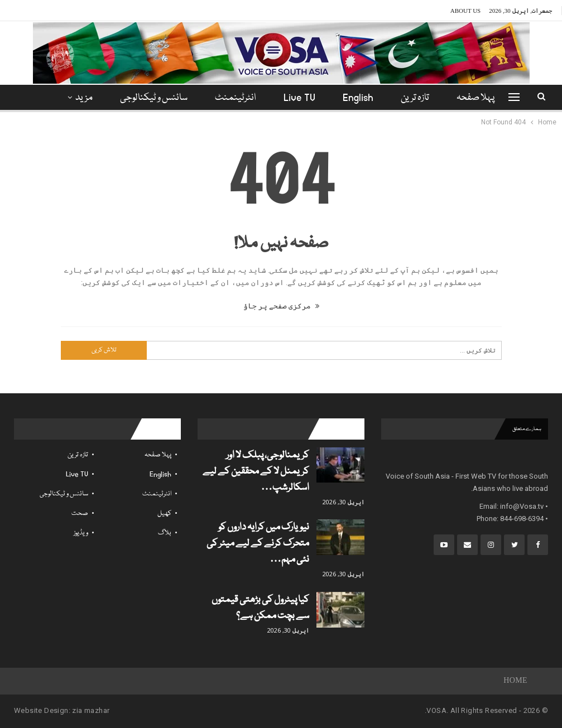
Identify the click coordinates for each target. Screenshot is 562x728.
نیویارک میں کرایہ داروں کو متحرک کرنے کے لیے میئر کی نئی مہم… (258, 544)
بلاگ (165, 533)
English (358, 98)
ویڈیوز (81, 533)
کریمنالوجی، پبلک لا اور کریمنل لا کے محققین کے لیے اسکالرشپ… (256, 472)
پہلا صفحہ (475, 98)
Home (515, 681)
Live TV (299, 98)
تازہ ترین (415, 98)
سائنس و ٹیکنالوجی (154, 98)
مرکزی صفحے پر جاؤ (281, 306)
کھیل (164, 514)
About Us (466, 11)
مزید (84, 98)
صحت (80, 514)
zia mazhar (91, 710)
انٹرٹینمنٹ (236, 98)
